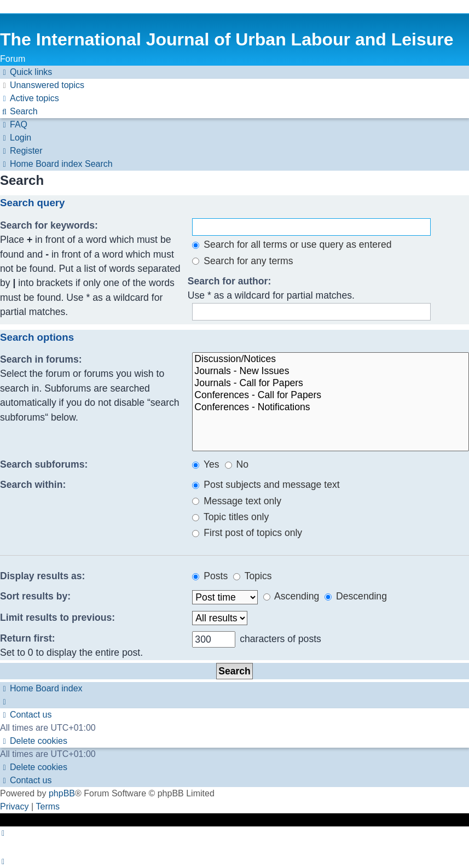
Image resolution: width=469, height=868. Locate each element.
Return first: (28, 638)
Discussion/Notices (331, 359)
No (237, 464)
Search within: (33, 485)
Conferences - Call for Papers (331, 395)
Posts (210, 576)
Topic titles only (230, 517)
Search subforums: (44, 464)
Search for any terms (242, 261)
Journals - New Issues (331, 371)
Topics (252, 576)
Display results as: (42, 576)
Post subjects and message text (266, 485)
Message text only (237, 501)
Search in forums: (41, 359)
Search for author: (230, 281)
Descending (356, 596)
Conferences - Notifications (331, 407)
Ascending (291, 596)
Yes (205, 464)
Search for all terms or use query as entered (292, 244)
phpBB (62, 793)
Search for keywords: (49, 225)
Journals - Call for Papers (331, 383)
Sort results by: (35, 596)
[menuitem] (42, 85)
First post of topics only (247, 533)
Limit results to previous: (57, 617)
